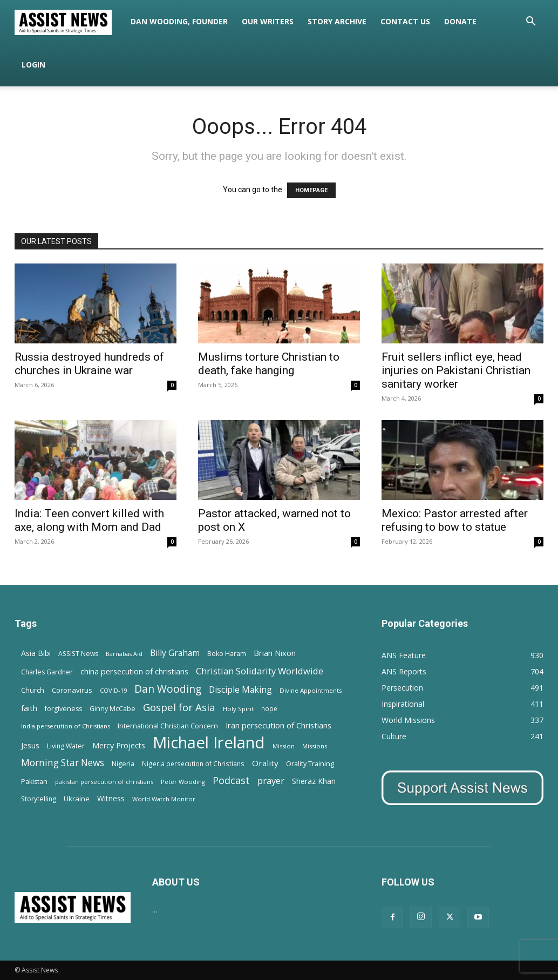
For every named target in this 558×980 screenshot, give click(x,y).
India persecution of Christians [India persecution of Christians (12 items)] (66, 726)
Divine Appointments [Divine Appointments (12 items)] (311, 690)
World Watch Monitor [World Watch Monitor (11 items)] (164, 799)
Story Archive (337, 21)
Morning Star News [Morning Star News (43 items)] (63, 763)
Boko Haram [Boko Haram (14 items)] (227, 654)
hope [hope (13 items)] (269, 708)
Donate (460, 21)
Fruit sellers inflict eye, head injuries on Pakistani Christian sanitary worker (456, 370)
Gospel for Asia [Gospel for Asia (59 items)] (179, 707)
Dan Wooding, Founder (179, 21)
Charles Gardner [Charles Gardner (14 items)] (47, 672)
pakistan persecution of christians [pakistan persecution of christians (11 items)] (104, 782)
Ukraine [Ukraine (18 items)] (77, 799)
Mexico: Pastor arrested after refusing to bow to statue (455, 520)
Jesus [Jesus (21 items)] (30, 745)
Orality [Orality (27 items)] (265, 763)
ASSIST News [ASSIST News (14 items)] (78, 654)
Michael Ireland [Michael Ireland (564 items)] (209, 743)
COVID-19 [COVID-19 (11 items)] (113, 690)
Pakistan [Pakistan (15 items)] (34, 782)
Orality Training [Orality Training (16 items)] (310, 763)
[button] (530, 22)
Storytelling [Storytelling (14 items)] (39, 799)
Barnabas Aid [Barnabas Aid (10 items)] (124, 654)
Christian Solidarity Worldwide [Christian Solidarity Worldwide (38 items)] (260, 671)
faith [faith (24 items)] (29, 708)
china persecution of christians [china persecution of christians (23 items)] (134, 671)
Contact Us (405, 21)
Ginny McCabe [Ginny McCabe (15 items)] (113, 709)
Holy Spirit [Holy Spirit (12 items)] (238, 709)
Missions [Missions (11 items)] (315, 746)
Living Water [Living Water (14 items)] (66, 746)
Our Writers (268, 21)
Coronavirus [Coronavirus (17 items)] (72, 690)
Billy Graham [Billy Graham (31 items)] (175, 653)
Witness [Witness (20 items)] (111, 798)
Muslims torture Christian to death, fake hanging (269, 364)
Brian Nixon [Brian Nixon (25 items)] (275, 653)
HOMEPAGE (311, 190)
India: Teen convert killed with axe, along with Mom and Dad (89, 520)
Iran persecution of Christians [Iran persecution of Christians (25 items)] (278, 725)
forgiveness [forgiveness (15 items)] (63, 709)
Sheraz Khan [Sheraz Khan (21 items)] (314, 781)
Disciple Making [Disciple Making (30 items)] (240, 690)
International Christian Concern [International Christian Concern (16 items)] (168, 726)
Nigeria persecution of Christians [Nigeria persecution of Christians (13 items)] (193, 763)
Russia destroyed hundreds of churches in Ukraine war (89, 364)
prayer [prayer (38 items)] (271, 780)
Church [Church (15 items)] (33, 690)
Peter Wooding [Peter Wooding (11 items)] (183, 782)
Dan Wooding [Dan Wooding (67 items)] (168, 689)
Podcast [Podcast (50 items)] (231, 780)
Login (33, 65)
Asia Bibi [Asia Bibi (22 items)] (36, 653)
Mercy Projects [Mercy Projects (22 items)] (119, 745)
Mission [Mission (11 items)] (284, 746)
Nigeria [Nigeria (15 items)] (123, 764)
